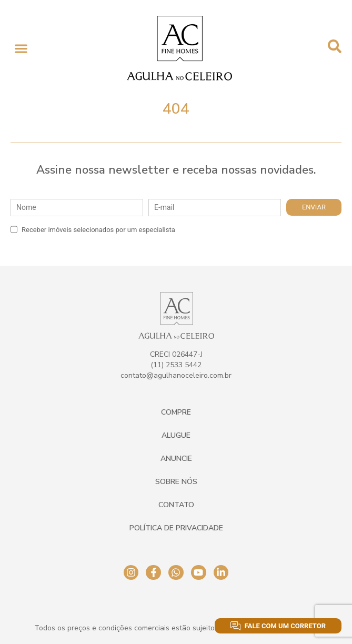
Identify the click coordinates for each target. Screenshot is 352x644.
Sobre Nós (176, 482)
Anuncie (176, 459)
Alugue (176, 435)
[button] (21, 48)
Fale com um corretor (278, 626)
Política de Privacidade (176, 528)
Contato (176, 505)
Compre (176, 412)
